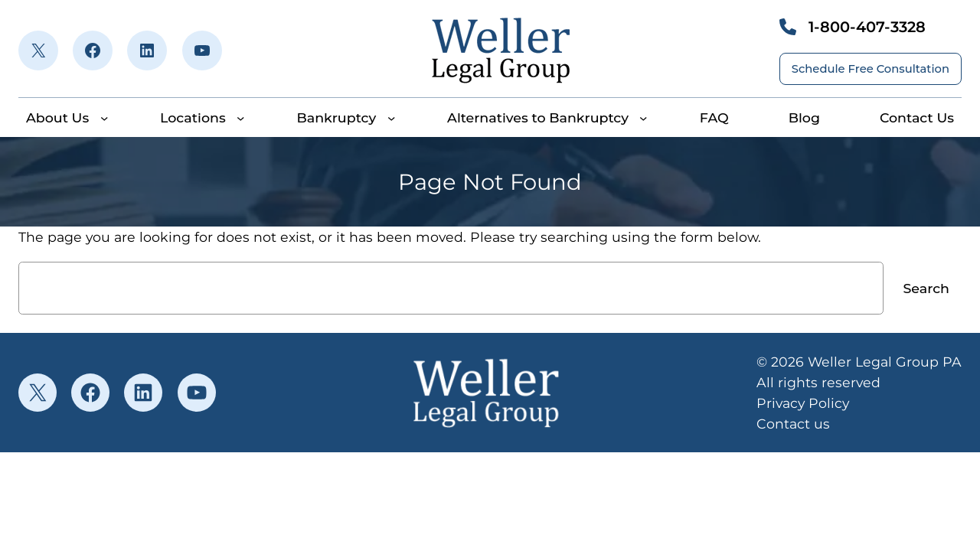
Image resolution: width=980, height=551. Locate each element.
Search (927, 288)
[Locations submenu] (240, 118)
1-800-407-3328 (867, 27)
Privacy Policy (803, 403)
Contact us (793, 424)
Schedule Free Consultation (871, 69)
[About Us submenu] (104, 118)
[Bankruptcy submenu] (391, 118)
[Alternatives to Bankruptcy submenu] (643, 118)
